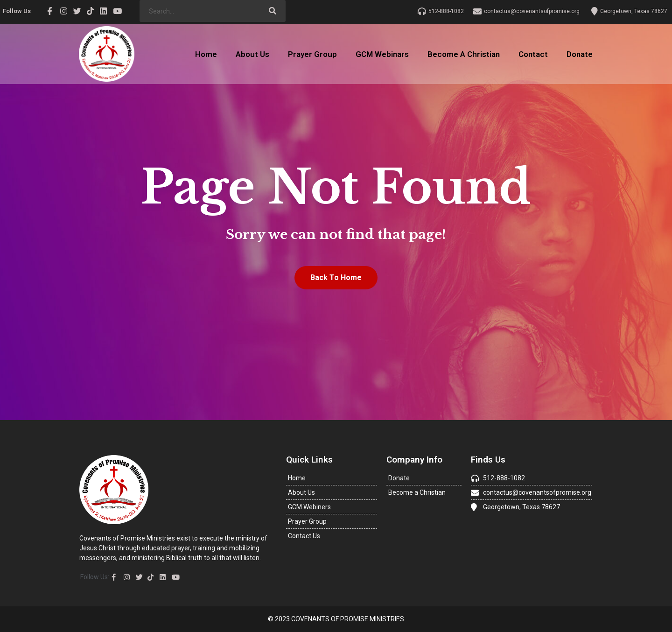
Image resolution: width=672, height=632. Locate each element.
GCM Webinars (382, 54)
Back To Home (336, 277)
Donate (580, 54)
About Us (252, 54)
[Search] (273, 11)
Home (206, 54)
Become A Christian (464, 54)
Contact (533, 54)
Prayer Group (312, 54)
